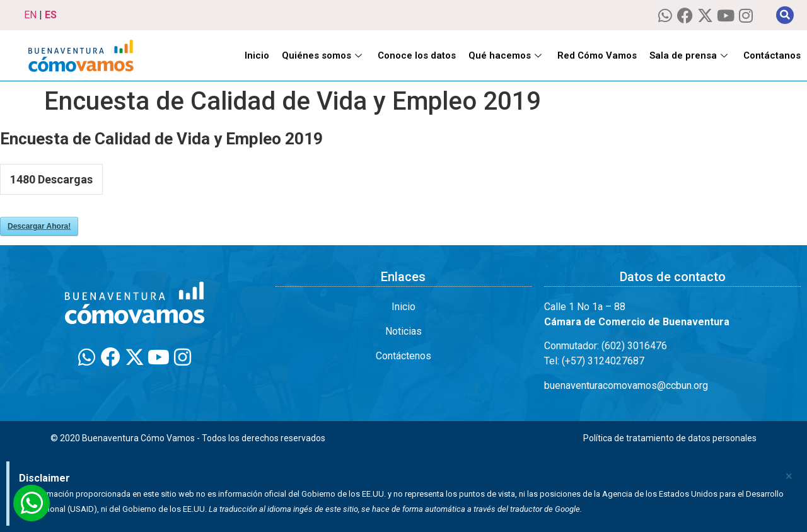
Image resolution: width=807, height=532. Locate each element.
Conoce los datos (417, 55)
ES (51, 15)
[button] (785, 15)
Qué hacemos (507, 55)
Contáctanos (772, 55)
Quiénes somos (323, 55)
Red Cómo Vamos (597, 55)
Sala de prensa (690, 55)
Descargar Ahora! (39, 226)
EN (30, 15)
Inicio (257, 55)
